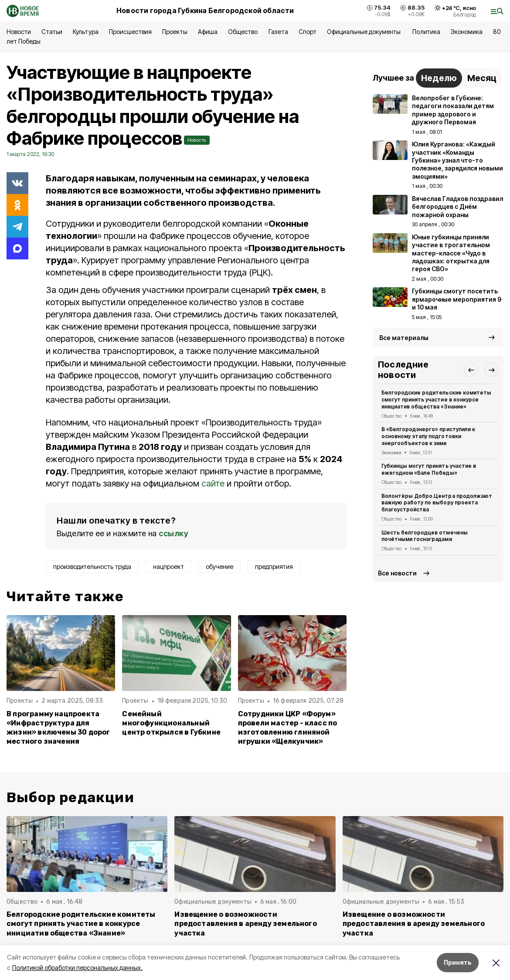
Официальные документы (365, 32)
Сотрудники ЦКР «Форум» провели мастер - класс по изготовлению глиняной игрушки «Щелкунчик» (288, 728)
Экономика (467, 32)
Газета (278, 32)
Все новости (397, 573)
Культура (85, 32)
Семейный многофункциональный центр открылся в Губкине (171, 723)
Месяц (482, 78)
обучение (219, 567)
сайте (213, 483)
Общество (243, 32)
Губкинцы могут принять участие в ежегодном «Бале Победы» (429, 469)
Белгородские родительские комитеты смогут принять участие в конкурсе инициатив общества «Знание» (436, 400)
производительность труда (92, 567)
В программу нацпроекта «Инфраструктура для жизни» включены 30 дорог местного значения (58, 728)
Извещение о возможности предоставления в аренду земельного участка (246, 924)
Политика (426, 32)
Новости (19, 32)
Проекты (175, 32)
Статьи (52, 32)
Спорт (308, 32)
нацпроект (168, 567)
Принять (458, 962)
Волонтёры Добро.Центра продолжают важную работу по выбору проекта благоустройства (437, 503)
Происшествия (130, 32)
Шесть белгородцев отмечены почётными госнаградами (425, 536)
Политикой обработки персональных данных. (77, 968)
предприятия (274, 567)
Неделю (439, 78)
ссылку (173, 533)
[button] (471, 370)
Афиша (208, 32)
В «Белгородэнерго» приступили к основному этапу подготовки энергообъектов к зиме (428, 436)
